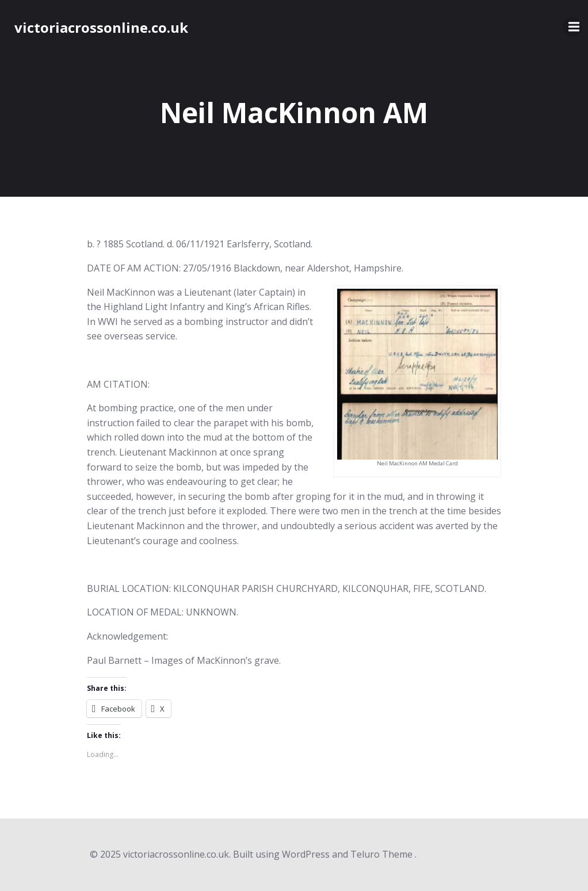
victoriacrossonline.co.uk (101, 27)
